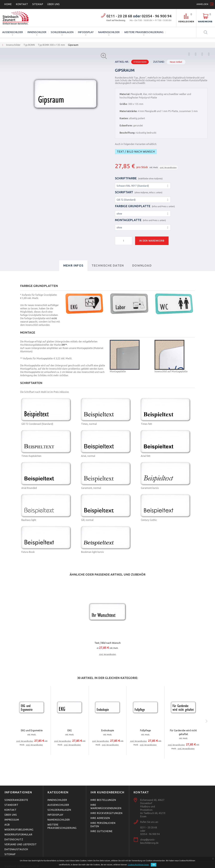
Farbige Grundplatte (145, 206)
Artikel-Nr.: (122, 62)
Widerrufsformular (18, 834)
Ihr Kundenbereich (107, 792)
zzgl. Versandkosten (168, 167)
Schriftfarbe (139, 178)
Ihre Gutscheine (102, 831)
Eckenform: (126, 125)
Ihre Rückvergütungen (106, 813)
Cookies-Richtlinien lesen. (139, 865)
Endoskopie (108, 730)
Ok (154, 865)
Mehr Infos (73, 265)
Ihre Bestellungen (103, 800)
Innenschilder (37, 32)
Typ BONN (29, 45)
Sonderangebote (16, 800)
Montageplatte (140, 220)
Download (142, 265)
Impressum (12, 820)
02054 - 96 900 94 (157, 16)
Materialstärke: (128, 111)
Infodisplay (86, 32)
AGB (7, 825)
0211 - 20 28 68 (119, 16)
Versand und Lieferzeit (21, 844)
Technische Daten (108, 265)
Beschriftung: (127, 133)
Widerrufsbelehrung (19, 830)
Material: (125, 94)
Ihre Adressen (100, 818)
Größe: (124, 104)
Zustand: (159, 62)
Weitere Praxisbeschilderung (144, 32)
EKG (70, 730)
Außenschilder (13, 32)
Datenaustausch (16, 849)
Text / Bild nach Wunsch (136, 152)
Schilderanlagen (62, 32)
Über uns (11, 815)
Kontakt (22, 4)
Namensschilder (109, 32)
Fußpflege (145, 730)
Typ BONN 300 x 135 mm (51, 45)
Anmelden (202, 4)
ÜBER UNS (54, 4)
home (8, 4)
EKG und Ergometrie (32, 730)
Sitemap (38, 4)
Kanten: (124, 118)
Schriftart (139, 192)
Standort (11, 805)
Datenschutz (14, 839)
